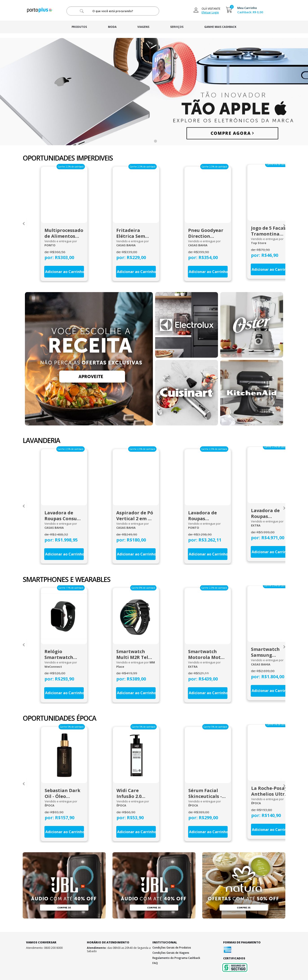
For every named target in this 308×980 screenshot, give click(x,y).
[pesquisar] (113, 11)
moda (111, 27)
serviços (178, 27)
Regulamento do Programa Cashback (176, 957)
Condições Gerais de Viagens (171, 952)
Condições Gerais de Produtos (172, 947)
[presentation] (24, 223)
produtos (76, 27)
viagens (143, 27)
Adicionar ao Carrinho (64, 271)
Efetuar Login (210, 13)
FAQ (155, 962)
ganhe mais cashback (223, 27)
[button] (155, 141)
